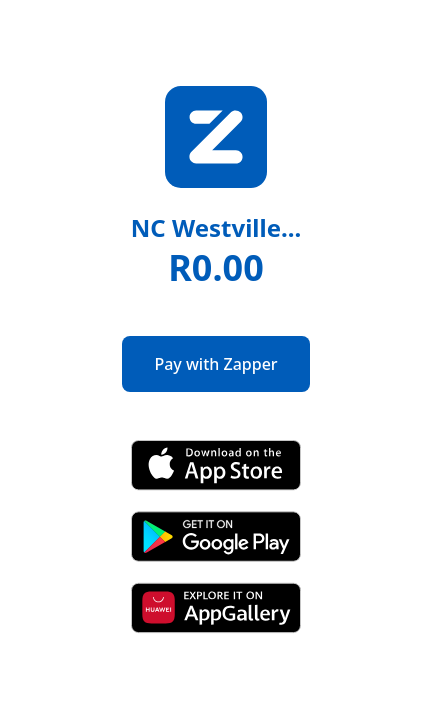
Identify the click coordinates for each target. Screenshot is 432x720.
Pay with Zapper (215, 364)
